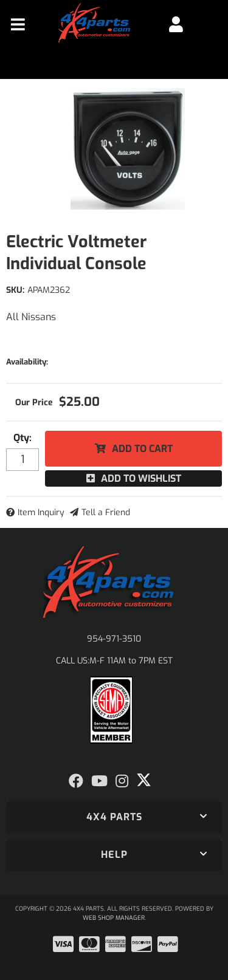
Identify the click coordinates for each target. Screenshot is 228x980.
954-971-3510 (114, 639)
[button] (114, 817)
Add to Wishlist (141, 478)
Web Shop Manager (114, 918)
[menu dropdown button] (18, 24)
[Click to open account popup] (176, 24)
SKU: (15, 290)
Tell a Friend (106, 512)
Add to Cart (142, 449)
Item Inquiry (41, 512)
